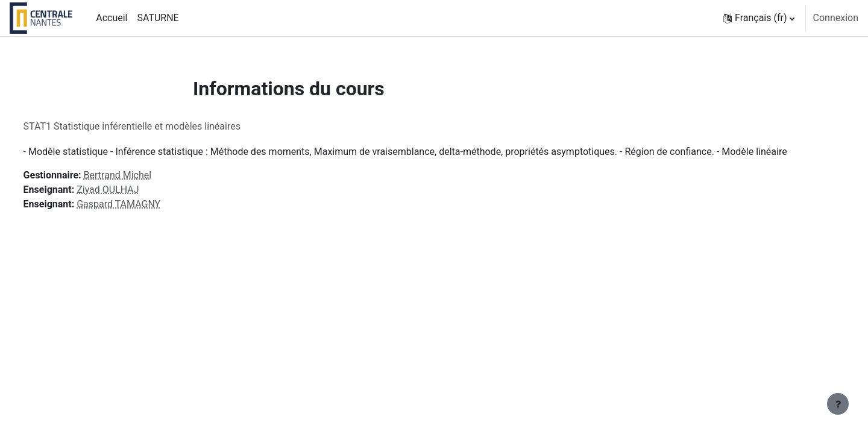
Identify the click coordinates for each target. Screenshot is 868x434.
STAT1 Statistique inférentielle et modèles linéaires (154, 126)
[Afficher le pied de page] (838, 404)
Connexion (836, 18)
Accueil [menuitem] (112, 18)
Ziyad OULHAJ (131, 190)
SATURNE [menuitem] (158, 18)
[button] (759, 18)
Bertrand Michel (140, 175)
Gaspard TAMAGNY (141, 204)
